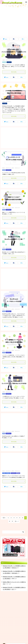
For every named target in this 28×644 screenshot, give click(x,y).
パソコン (9, 62)
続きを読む (18, 72)
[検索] (13, 532)
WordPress (8, 170)
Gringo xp (14, 568)
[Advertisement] (14, 21)
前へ (4, 518)
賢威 (19, 473)
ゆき (13, 589)
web (4, 170)
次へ (16, 521)
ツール (4, 62)
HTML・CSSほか (6, 473)
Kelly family (14, 573)
